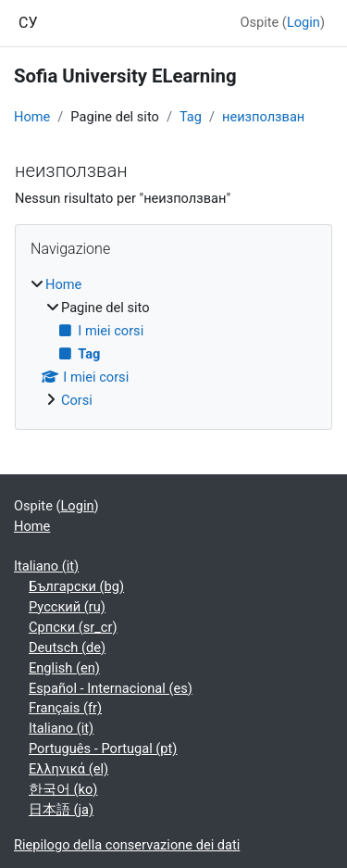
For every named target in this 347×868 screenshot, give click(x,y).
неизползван (263, 117)
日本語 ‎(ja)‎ (61, 810)
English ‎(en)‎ (64, 668)
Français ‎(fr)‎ (65, 708)
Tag (191, 117)
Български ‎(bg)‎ (76, 586)
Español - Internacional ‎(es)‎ (111, 688)
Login (304, 22)
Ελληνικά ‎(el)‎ (68, 769)
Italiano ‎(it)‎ (46, 566)
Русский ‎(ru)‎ (67, 607)
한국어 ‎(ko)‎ (63, 789)
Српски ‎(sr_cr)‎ (73, 627)
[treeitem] (173, 343)
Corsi (77, 400)
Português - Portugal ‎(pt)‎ (103, 748)
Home (32, 117)
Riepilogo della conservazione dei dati (127, 845)
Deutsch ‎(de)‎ (67, 648)
